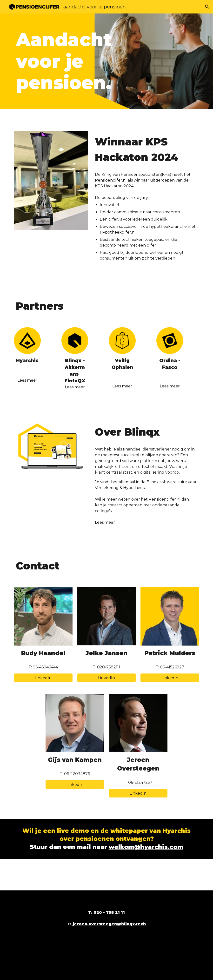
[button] (207, 7)
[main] (75, 61)
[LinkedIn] (43, 678)
